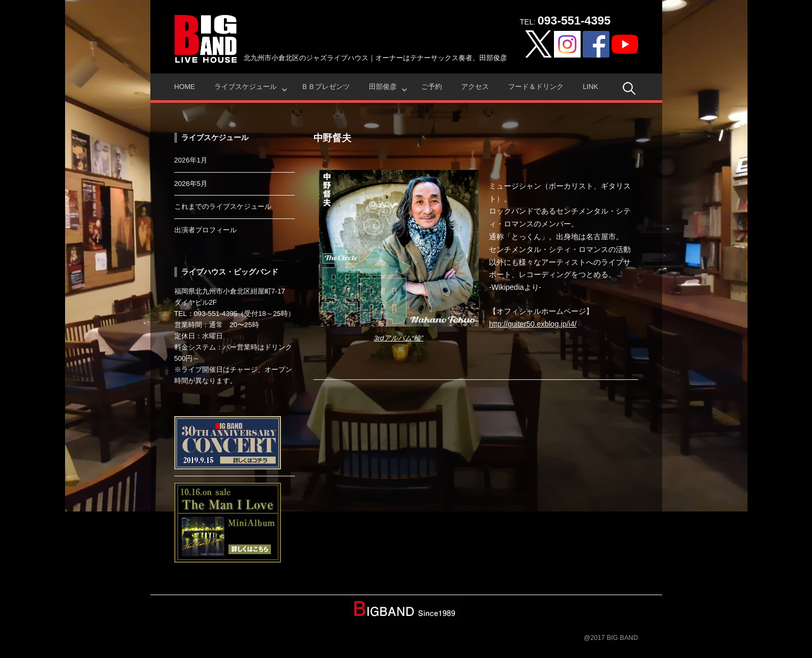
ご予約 (432, 87)
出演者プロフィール (206, 230)
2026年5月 (191, 184)
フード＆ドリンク (536, 87)
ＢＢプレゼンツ (325, 87)
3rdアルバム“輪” (399, 338)
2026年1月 (191, 160)
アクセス (475, 87)
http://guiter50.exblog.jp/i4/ (533, 324)
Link (590, 87)
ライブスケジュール (246, 87)
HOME (185, 87)
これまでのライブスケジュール (223, 206)
